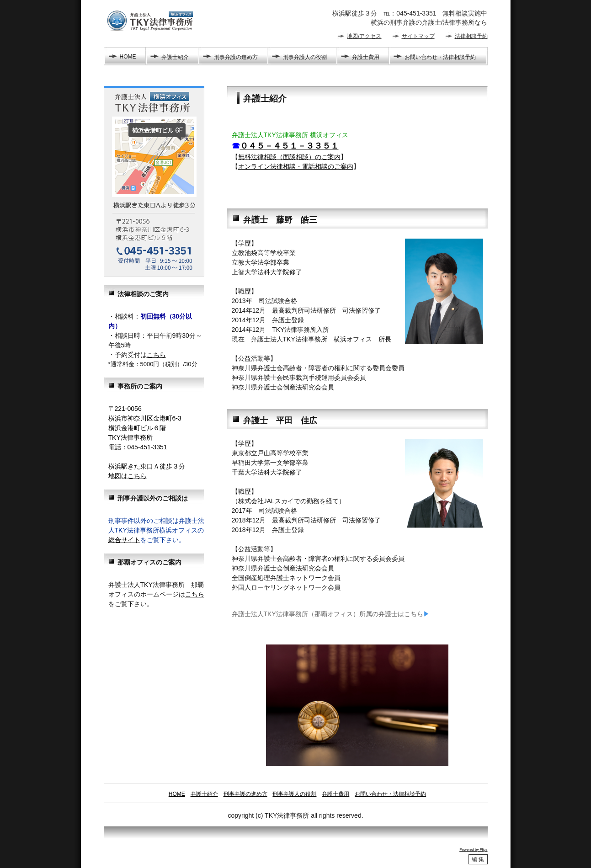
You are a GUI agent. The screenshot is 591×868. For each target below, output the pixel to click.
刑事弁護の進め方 (236, 57)
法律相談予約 (471, 36)
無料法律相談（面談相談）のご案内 (289, 157)
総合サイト (124, 540)
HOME (128, 57)
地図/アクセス (364, 36)
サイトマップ (418, 36)
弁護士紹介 (175, 57)
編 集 (478, 859)
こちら (156, 355)
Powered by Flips (473, 849)
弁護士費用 (366, 57)
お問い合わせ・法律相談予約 (440, 57)
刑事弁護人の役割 (305, 57)
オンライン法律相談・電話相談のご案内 (296, 166)
